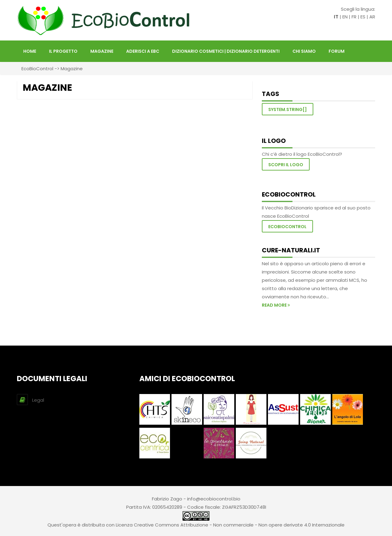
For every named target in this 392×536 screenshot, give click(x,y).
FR (354, 17)
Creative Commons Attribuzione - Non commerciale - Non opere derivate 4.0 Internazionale (239, 525)
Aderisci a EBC (143, 51)
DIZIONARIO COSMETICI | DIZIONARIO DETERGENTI (226, 51)
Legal (38, 400)
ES (363, 17)
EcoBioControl (37, 69)
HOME (30, 51)
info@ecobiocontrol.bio (214, 499)
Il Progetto (63, 51)
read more (276, 305)
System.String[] (288, 109)
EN (345, 17)
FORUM (337, 51)
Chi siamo (304, 51)
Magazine (102, 51)
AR (372, 17)
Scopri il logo (286, 165)
